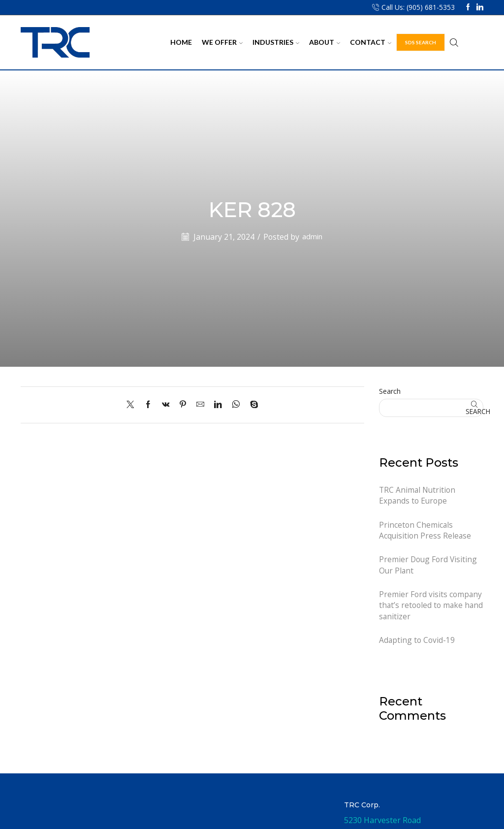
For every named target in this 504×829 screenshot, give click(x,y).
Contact (371, 42)
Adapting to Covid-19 (417, 642)
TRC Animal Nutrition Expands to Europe (418, 495)
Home (181, 42)
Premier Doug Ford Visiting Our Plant (429, 566)
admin (313, 237)
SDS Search (421, 42)
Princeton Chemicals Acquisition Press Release (425, 531)
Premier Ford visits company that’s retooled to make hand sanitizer (431, 607)
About (325, 42)
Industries (276, 42)
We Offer (222, 42)
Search (390, 391)
